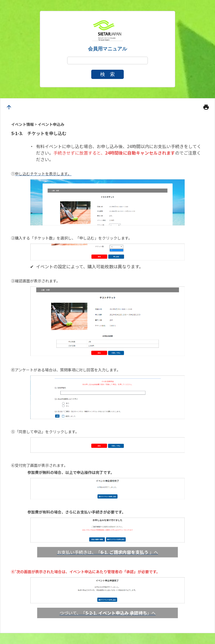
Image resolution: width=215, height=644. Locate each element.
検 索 (107, 74)
